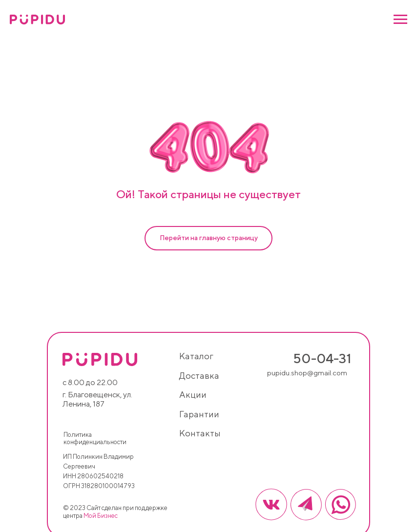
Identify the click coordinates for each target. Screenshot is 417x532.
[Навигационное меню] (400, 20)
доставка (199, 376)
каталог (196, 356)
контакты (200, 433)
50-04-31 (322, 358)
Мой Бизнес (101, 516)
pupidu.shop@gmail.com (307, 373)
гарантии (199, 414)
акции (193, 395)
